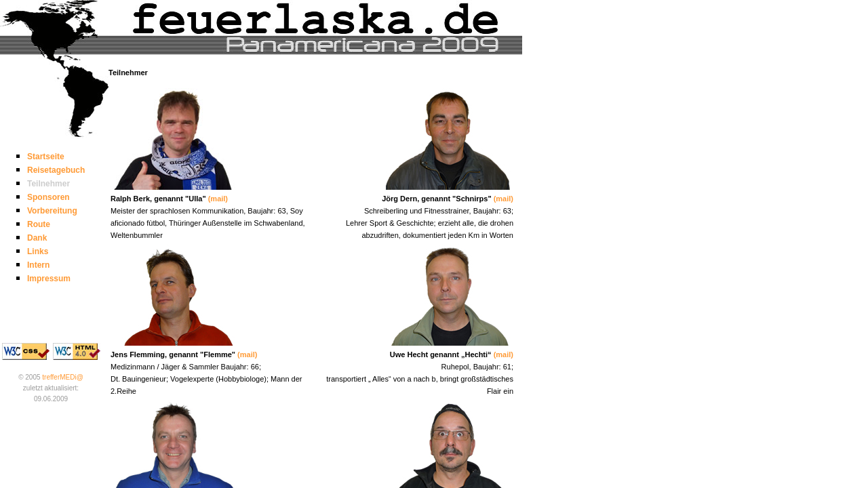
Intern (38, 265)
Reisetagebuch (56, 170)
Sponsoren (48, 197)
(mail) (218, 199)
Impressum (49, 279)
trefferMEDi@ (63, 377)
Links (38, 251)
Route (39, 224)
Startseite (46, 157)
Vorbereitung (52, 211)
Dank (37, 238)
